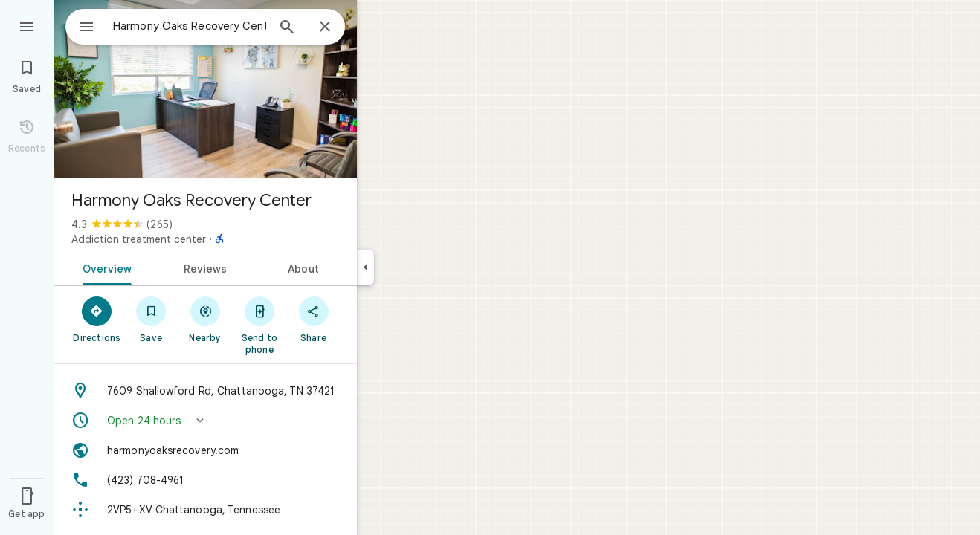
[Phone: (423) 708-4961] (205, 480)
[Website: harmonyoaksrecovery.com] (205, 450)
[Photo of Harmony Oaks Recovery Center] (205, 89)
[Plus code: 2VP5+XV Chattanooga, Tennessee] (205, 510)
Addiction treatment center (139, 239)
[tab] (104, 267)
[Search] (287, 28)
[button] (205, 421)
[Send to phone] (259, 325)
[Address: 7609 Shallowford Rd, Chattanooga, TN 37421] (205, 391)
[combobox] (175, 26)
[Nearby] (206, 319)
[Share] (313, 319)
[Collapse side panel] (365, 267)
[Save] (151, 319)
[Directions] (97, 319)
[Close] (325, 27)
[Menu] (27, 25)
